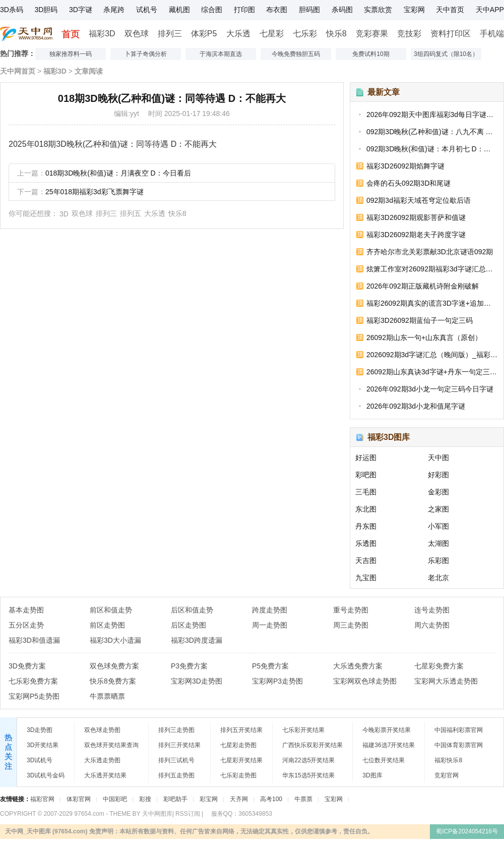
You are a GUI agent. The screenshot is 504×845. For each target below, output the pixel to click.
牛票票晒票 (107, 696)
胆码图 (309, 10)
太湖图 (438, 543)
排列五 (131, 213)
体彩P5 (204, 34)
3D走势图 (40, 730)
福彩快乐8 (448, 760)
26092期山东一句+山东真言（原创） (424, 337)
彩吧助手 (175, 799)
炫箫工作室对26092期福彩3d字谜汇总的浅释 (432, 269)
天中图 (438, 458)
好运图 (366, 458)
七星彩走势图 (238, 745)
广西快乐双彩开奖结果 (312, 745)
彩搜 (145, 799)
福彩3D (102, 34)
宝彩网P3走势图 (277, 681)
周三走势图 (351, 625)
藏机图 (179, 10)
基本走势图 (26, 610)
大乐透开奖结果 (105, 775)
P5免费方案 (270, 666)
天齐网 (239, 799)
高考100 (271, 799)
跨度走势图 (270, 610)
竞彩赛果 (372, 34)
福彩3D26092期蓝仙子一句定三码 (420, 320)
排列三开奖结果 (179, 745)
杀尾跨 (114, 10)
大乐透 (238, 34)
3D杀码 (12, 10)
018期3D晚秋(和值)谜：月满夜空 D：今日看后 (118, 173)
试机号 (147, 10)
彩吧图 (366, 475)
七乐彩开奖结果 (303, 730)
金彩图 (438, 492)
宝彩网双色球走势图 (365, 681)
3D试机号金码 (46, 775)
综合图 (212, 10)
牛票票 (303, 799)
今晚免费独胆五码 (296, 54)
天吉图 (366, 560)
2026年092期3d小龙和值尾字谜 (416, 406)
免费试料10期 (371, 54)
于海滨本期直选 (221, 54)
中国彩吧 (115, 799)
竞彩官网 (447, 775)
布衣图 (277, 10)
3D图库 (372, 775)
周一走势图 (270, 625)
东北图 (366, 509)
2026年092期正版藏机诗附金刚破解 (423, 286)
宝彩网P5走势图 (34, 696)
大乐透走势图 (102, 760)
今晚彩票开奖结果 (387, 730)
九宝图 (366, 578)
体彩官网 (79, 799)
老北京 (438, 578)
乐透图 (366, 543)
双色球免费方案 (114, 666)
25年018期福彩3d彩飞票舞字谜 (94, 192)
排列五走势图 (176, 775)
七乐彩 (305, 34)
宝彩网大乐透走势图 (446, 681)
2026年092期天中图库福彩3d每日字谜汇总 (432, 115)
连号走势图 (432, 610)
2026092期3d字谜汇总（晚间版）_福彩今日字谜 (432, 355)
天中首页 (450, 10)
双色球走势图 (102, 730)
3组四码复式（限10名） (446, 54)
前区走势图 (107, 625)
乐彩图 (438, 560)
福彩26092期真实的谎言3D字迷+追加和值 (432, 303)
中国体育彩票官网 (459, 745)
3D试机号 (40, 760)
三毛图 (366, 492)
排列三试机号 (176, 760)
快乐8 (336, 34)
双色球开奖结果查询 (111, 745)
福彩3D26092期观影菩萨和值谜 (416, 217)
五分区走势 (26, 625)
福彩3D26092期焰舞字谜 (405, 166)
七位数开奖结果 (384, 760)
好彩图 (438, 475)
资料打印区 (451, 34)
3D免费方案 (27, 666)
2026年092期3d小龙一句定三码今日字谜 (430, 389)
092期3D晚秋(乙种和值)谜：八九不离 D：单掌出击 (432, 132)
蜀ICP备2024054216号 (467, 831)
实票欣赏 (378, 10)
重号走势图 (351, 610)
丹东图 (366, 526)
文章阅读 (89, 71)
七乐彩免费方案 (33, 681)
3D (64, 214)
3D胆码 (46, 10)
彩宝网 (209, 799)
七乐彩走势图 (238, 775)
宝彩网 (414, 10)
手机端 (492, 34)
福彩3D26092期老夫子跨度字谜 (416, 235)
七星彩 (272, 34)
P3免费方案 (189, 666)
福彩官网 (42, 799)
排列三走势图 (176, 730)
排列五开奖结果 (241, 730)
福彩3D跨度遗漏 (197, 640)
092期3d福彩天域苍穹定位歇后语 (419, 200)
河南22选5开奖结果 (308, 760)
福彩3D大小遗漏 (115, 640)
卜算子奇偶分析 (146, 54)
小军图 (438, 526)
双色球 (137, 34)
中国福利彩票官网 (459, 730)
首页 (71, 34)
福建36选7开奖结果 (389, 745)
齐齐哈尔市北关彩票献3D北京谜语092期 (430, 252)
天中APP (490, 10)
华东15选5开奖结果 (308, 775)
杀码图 (342, 10)
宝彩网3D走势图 (197, 681)
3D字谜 (81, 10)
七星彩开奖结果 (241, 760)
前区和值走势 (111, 610)
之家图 (438, 509)
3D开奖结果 (43, 745)
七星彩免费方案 (439, 666)
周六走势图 (432, 625)
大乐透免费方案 (358, 666)
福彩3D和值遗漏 (34, 640)
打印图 (244, 10)
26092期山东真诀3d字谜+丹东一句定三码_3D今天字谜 (432, 372)
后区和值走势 (192, 610)
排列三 (170, 34)
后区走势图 (188, 625)
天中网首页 (18, 71)
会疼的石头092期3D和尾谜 (408, 183)
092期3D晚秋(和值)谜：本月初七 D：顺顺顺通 (432, 149)
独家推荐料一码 (71, 54)
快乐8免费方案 (113, 681)
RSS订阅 (188, 814)
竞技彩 (409, 34)
